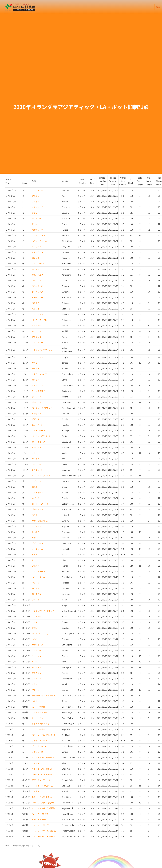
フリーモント (37, 314)
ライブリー (37, 464)
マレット (36, 453)
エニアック (37, 616)
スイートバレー (38, 718)
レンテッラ (37, 588)
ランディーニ (37, 752)
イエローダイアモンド (41, 476)
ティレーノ (37, 397)
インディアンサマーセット (43, 350)
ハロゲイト (37, 667)
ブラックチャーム (39, 746)
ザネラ (35, 363)
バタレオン (37, 309)
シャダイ (36, 791)
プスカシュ (37, 673)
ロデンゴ (36, 258)
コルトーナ (37, 639)
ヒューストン (37, 425)
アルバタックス (38, 342)
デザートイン (37, 543)
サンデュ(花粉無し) (40, 521)
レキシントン (37, 470)
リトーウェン (37, 252)
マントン (36, 690)
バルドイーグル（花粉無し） (44, 735)
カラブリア (37, 280)
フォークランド (38, 235)
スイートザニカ (38, 707)
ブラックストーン (39, 741)
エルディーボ (37, 493)
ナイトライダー (38, 729)
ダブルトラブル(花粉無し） (43, 758)
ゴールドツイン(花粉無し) (43, 774)
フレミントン (37, 679)
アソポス (36, 202)
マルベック (37, 326)
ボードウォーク (38, 442)
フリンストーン (38, 571)
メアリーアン (37, 247)
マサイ (35, 684)
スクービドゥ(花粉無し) (42, 797)
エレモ (35, 622)
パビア (35, 555)
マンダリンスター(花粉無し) (44, 803)
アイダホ (36, 600)
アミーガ (36, 605)
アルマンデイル (38, 264)
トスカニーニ (37, 218)
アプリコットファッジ (41, 780)
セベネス (36, 532)
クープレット (37, 357)
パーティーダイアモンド (42, 408)
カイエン (36, 269)
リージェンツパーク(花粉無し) (45, 808)
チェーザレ (37, 656)
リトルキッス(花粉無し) (42, 769)
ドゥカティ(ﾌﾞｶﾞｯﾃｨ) (40, 724)
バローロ (36, 662)
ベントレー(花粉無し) (41, 436)
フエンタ (36, 566)
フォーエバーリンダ (40, 825)
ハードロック (37, 297)
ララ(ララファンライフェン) (44, 696)
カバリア (36, 498)
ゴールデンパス (38, 509)
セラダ (35, 538)
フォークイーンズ (39, 430)
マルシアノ (37, 447)
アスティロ (37, 337)
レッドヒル (37, 331)
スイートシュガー (39, 712)
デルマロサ (37, 402)
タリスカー (37, 650)
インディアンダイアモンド (43, 611)
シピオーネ (37, 526)
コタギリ (36, 515)
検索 (158, 7)
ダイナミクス (37, 292)
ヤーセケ (36, 459)
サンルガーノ (37, 645)
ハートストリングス (40, 814)
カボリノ (36, 628)
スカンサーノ (37, 207)
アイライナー (37, 190)
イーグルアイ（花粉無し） (43, 786)
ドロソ (35, 224)
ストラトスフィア (39, 374)
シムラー (36, 368)
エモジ (35, 487)
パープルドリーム (39, 819)
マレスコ (36, 583)
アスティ (36, 196)
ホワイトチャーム (39, 241)
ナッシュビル (37, 549)
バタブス (36, 303)
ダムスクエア (37, 385)
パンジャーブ (37, 230)
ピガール (36, 419)
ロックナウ (37, 594)
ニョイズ (36, 763)
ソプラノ (36, 213)
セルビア (36, 380)
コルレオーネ (37, 286)
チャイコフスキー (39, 391)
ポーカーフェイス (39, 320)
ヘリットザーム (38, 577)
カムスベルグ (37, 275)
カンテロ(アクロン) (40, 633)
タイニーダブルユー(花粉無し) (45, 836)
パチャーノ (37, 414)
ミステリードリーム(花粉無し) (45, 831)
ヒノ (34, 560)
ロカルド (36, 701)
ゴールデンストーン (40, 504)
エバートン (37, 481)
